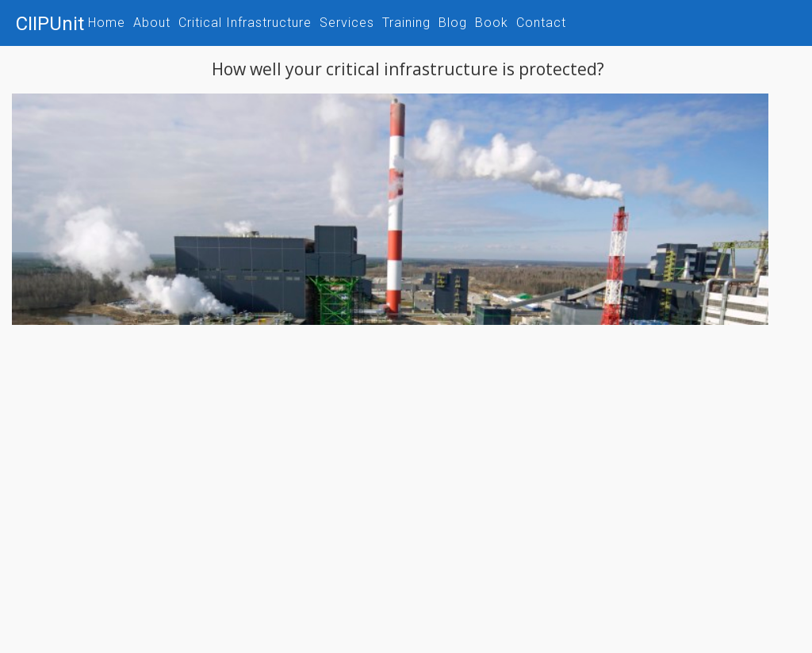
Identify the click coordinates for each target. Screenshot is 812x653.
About (152, 23)
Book (492, 23)
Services (347, 23)
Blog (453, 23)
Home (107, 23)
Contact (541, 23)
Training (406, 23)
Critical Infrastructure (245, 23)
